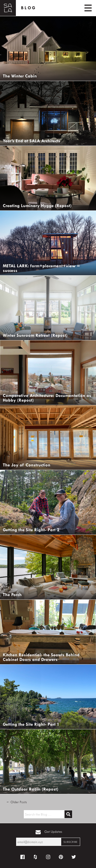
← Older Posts (17, 802)
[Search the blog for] (44, 814)
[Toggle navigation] (88, 8)
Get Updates (53, 832)
